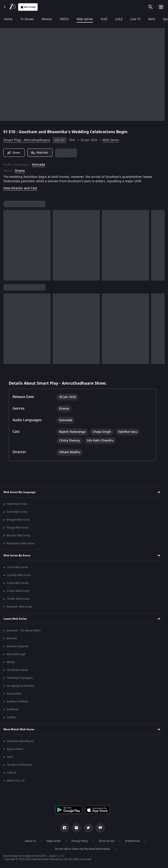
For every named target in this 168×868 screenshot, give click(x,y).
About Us (30, 841)
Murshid (12, 638)
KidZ (104, 19)
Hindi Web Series (17, 504)
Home (8, 19)
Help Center (54, 841)
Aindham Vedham (17, 702)
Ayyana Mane (15, 749)
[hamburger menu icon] (161, 7)
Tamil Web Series (17, 512)
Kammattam (14, 694)
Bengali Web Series (18, 520)
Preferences (133, 841)
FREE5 (64, 19)
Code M (11, 773)
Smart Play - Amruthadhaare (27, 140)
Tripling (11, 717)
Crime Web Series (17, 567)
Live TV (135, 19)
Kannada (38, 165)
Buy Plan (28, 7)
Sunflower (13, 709)
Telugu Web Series (18, 528)
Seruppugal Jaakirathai (20, 686)
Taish (10, 757)
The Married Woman (19, 765)
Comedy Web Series (19, 575)
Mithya (11, 662)
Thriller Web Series (18, 599)
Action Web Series (18, 583)
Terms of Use (107, 841)
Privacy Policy (80, 841)
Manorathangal (16, 654)
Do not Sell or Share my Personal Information (82, 849)
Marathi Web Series (19, 536)
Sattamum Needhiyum (20, 741)
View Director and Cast (20, 188)
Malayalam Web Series (21, 543)
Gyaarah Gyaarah (17, 646)
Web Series (85, 19)
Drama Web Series (18, 591)
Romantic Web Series (19, 607)
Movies (47, 19)
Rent (152, 19)
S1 (6, 132)
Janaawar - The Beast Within (24, 631)
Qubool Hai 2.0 (16, 781)
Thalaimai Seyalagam (20, 678)
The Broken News (17, 670)
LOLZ (119, 19)
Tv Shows (27, 19)
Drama (20, 171)
